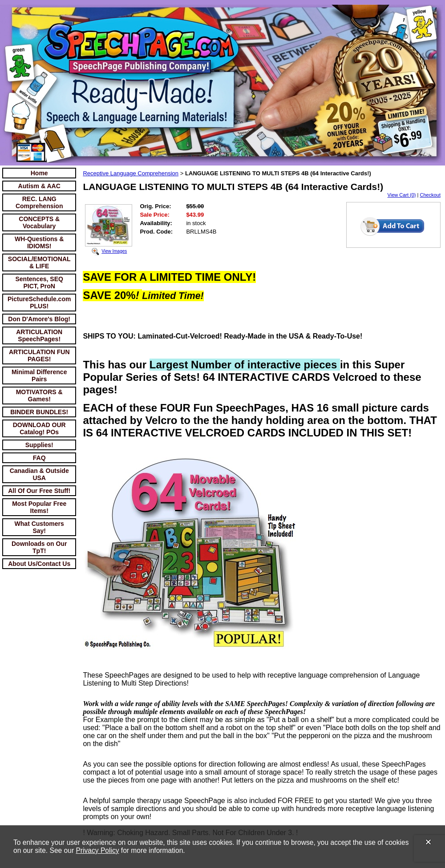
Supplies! (39, 445)
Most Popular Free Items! (39, 507)
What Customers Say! (39, 527)
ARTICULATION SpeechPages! (39, 335)
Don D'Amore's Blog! (39, 319)
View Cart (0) (402, 195)
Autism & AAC (39, 186)
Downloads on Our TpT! (39, 547)
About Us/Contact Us (39, 564)
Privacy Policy (97, 850)
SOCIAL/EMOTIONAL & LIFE (39, 262)
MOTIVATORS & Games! (39, 396)
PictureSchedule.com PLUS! (39, 303)
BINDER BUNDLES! (39, 412)
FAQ (39, 458)
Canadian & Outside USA (39, 474)
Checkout (430, 195)
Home (39, 173)
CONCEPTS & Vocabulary (39, 222)
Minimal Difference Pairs (39, 375)
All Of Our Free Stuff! (39, 491)
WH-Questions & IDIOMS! (39, 242)
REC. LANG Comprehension (39, 202)
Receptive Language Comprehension (131, 173)
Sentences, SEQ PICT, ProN (39, 283)
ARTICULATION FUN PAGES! (39, 355)
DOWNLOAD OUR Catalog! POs (39, 428)
